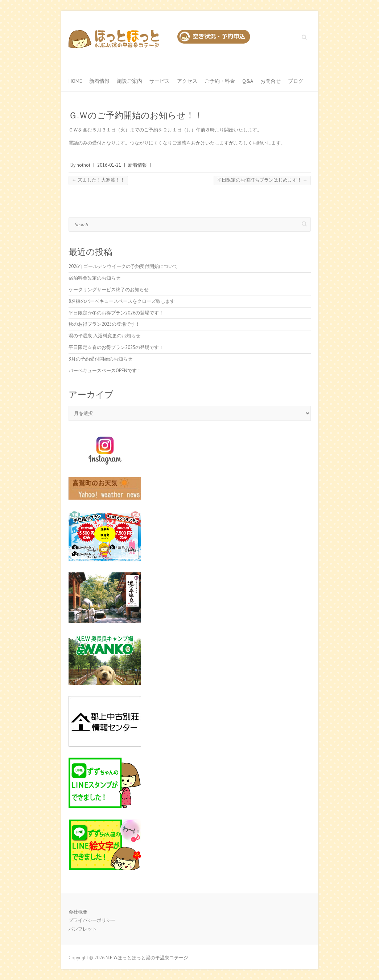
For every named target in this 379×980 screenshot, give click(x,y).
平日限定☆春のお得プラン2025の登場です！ (116, 347)
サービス (160, 81)
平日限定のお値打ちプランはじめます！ (262, 180)
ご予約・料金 (220, 81)
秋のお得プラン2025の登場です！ (104, 324)
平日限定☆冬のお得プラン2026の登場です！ (116, 313)
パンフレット (83, 929)
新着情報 (99, 81)
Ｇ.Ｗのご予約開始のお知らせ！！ (136, 115)
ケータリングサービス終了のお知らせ (109, 290)
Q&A (248, 81)
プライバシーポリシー (92, 920)
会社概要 (78, 912)
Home (75, 81)
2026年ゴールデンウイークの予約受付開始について (123, 266)
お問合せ (271, 81)
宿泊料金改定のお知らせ (94, 278)
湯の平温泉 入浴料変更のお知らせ (104, 336)
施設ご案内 (129, 81)
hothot (83, 165)
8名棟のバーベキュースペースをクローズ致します (122, 301)
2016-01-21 (109, 165)
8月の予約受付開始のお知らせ (100, 359)
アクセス (187, 81)
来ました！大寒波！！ (98, 180)
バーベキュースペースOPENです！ (105, 371)
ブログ (296, 81)
